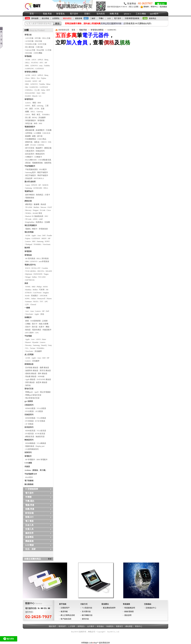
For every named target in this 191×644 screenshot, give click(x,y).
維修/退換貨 (129, 612)
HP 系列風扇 (30, 258)
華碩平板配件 (43, 175)
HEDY (44, 238)
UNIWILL (29, 90)
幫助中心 (154, 7)
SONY (35, 81)
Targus (46, 274)
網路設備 (28, 201)
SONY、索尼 (30, 106)
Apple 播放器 (30, 379)
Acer (27, 311)
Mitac (48, 84)
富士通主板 (30, 47)
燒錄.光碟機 (44, 324)
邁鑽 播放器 (44, 368)
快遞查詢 (110, 626)
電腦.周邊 (47, 14)
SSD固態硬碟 (35, 321)
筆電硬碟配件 (31, 120)
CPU (37, 333)
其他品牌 (29, 178)
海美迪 (28, 385)
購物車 (146, 7)
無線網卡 (39, 148)
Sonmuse (29, 302)
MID (33, 287)
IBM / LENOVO (31, 261)
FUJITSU (35, 63)
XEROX (45, 185)
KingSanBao (30, 222)
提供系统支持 (104, 643)
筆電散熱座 (43, 229)
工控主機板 (141, 14)
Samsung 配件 (31, 172)
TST (41, 302)
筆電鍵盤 (28, 56)
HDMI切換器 (30, 418)
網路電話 (29, 204)
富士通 (28, 118)
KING (27, 299)
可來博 (42, 290)
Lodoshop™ (94, 643)
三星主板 (39, 47)
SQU (39, 93)
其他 (42, 314)
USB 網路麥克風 (45, 160)
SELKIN (49, 271)
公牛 (27, 304)
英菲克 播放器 (45, 371)
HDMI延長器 (30, 431)
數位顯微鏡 (29, 484)
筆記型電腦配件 (31, 225)
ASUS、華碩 (30, 115)
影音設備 (29, 513)
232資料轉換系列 (32, 449)
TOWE (28, 287)
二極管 (93, 18)
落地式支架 (29, 389)
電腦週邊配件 (30, 127)
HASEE (28, 81)
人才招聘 (72, 626)
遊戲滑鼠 (48, 163)
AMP (41, 219)
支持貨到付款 (111, 24)
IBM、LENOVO (31, 66)
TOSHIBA (37, 244)
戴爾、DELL (30, 112)
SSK (50, 142)
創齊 (27, 145)
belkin (34, 277)
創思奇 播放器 (42, 382)
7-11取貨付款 (87, 608)
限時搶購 (35, 18)
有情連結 (100, 626)
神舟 (36, 123)
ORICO (44, 142)
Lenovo (28, 241)
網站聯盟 (129, 626)
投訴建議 (163, 7)
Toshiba (47, 66)
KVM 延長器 (40, 434)
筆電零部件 (29, 99)
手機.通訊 (30, 501)
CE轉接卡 (38, 157)
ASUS (34, 60)
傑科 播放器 (43, 373)
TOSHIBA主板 (31, 44)
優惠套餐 (79, 18)
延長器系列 (30, 154)
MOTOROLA (39, 178)
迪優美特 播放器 (32, 371)
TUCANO (42, 277)
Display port (40, 446)
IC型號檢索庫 (32, 489)
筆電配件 (28, 456)
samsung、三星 (43, 106)
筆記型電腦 (29, 232)
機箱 (48, 327)
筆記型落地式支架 (32, 398)
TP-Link (28, 219)
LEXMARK (38, 188)
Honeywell (41, 299)
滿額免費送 (67, 18)
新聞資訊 (81, 626)
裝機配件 (28, 317)
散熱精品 (40, 195)
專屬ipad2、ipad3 (32, 392)
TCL (27, 348)
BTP (48, 90)
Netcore (43, 207)
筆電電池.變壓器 (31, 72)
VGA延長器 (41, 431)
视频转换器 (30, 446)
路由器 (43, 204)
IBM (39, 103)
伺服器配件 (47, 330)
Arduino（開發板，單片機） (36, 470)
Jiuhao (33, 299)
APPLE (40, 60)
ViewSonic (47, 244)
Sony (50, 345)
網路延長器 (30, 437)
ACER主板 (29, 41)
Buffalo (36, 207)
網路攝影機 (30, 130)
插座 (26, 283)
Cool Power (37, 293)
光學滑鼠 (29, 133)
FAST (50, 207)
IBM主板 (39, 41)
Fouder (49, 235)
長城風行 (35, 296)
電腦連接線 (30, 198)
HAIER (28, 96)
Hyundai (35, 342)
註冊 (136, 7)
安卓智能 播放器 (32, 368)
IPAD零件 (29, 477)
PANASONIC (30, 93)
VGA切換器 (41, 418)
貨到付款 (85, 619)
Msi (27, 87)
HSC (46, 216)
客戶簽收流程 (66, 619)
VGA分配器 (41, 408)
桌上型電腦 (29, 354)
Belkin (35, 290)
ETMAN (28, 293)
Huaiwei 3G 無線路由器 (34, 216)
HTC (41, 63)
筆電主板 (28, 35)
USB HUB (46, 133)
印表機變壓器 (31, 139)
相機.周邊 (114, 14)
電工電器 (29, 521)
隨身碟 (27, 248)
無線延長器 (40, 437)
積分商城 (45, 18)
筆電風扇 (28, 255)
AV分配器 (39, 411)
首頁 (32, 14)
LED (109, 18)
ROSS (45, 287)
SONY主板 (42, 44)
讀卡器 (40, 136)
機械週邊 (29, 541)
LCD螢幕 (37, 133)
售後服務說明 (130, 608)
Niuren (49, 299)
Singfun (46, 293)
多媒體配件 (40, 130)
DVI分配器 (29, 411)
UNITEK (41, 145)
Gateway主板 (30, 50)
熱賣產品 (39, 222)
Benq (46, 60)
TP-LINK (29, 207)
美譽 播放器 (30, 382)
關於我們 (52, 626)
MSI (40, 123)
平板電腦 (28, 336)
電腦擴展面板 (37, 163)
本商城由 (85, 643)
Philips (39, 287)
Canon (28, 185)
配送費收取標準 (109, 608)
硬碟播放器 (29, 364)
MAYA (36, 302)
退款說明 (128, 615)
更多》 (51, 559)
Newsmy (28, 345)
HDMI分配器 (30, 408)
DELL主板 (46, 38)
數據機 (28, 136)
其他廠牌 (42, 118)
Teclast (33, 348)
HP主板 (38, 38)
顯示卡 (35, 324)
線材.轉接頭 (30, 195)
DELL (28, 63)
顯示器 (35, 327)
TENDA (28, 213)
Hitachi (35, 96)
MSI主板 (29, 53)
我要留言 (119, 626)
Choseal (33, 304)
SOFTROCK (30, 280)
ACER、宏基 (39, 109)
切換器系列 (40, 151)
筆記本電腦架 (45, 392)
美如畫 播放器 (31, 376)
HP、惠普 (29, 109)
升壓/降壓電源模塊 (132, 18)
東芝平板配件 (31, 175)
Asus (39, 235)
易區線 (28, 163)
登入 (131, 7)
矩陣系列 (28, 452)
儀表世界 (29, 533)
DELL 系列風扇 (43, 258)
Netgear (36, 210)
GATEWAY (40, 69)
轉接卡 (35, 229)
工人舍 (37, 90)
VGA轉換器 (41, 443)
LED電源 (29, 545)
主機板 (28, 324)
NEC (44, 93)
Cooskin (45, 268)
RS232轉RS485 (31, 160)
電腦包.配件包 (30, 265)
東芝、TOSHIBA (43, 115)
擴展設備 (48, 148)
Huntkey (28, 290)
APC (46, 302)
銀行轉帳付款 (87, 615)
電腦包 (28, 229)
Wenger (28, 277)
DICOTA (41, 271)
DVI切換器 (29, 421)
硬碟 (27, 321)
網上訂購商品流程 (68, 615)
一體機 (27, 308)
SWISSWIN (38, 274)
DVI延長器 (29, 434)
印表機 (49, 130)
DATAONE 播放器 (44, 379)
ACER (28, 60)
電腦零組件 (29, 191)
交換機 (47, 222)
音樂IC (87, 14)
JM (47, 290)
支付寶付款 (86, 612)
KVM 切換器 (40, 421)
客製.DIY (29, 517)
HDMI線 (41, 376)
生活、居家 (30, 549)
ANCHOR (43, 296)
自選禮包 (56, 18)
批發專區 (29, 537)
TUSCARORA (31, 271)
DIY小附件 (29, 333)
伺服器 (27, 467)
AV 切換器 (29, 424)
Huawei (28, 342)
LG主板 (48, 50)
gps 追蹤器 (29, 401)
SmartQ (44, 345)
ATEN (35, 219)
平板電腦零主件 (31, 474)
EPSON (34, 185)
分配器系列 (30, 151)
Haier (44, 339)
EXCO (28, 268)
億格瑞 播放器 (31, 373)
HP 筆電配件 (30, 460)
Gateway (40, 112)
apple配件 (154, 14)
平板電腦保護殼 (31, 169)
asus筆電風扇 (44, 261)
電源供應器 (37, 330)
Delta (43, 90)
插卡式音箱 (30, 148)
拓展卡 (42, 327)
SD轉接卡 (29, 157)
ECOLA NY (36, 268)
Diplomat (29, 274)
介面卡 (47, 195)
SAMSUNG (30, 69)
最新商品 (153, 18)
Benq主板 (40, 50)
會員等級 (64, 612)
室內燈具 (101, 14)
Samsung (29, 188)
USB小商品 (42, 139)
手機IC (101, 18)
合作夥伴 (91, 626)
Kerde (27, 296)
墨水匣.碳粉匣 (30, 182)
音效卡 (28, 327)
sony (41, 66)
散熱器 (28, 330)
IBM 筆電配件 (42, 460)
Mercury (28, 210)
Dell (44, 235)
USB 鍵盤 (28, 463)
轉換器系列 (40, 154)
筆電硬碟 (41, 120)
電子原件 (74, 14)
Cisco (49, 210)
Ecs (38, 78)
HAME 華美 (37, 213)
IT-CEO (33, 145)
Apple (34, 235)
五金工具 (29, 525)
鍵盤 (34, 136)
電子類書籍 (29, 481)
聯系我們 (62, 626)
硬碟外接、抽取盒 (32, 142)
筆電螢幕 (28, 251)
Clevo (27, 78)
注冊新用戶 (65, 608)
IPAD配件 (43, 169)
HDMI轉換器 (30, 443)
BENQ (35, 118)
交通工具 (29, 529)
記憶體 (45, 321)
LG (40, 96)
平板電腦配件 (30, 166)
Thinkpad (29, 244)
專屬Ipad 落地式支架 (33, 395)
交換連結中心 (151, 608)
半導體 (28, 497)
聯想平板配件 (43, 172)
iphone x (128, 14)
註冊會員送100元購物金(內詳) (138, 24)
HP (46, 63)
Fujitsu (44, 78)
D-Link (43, 210)
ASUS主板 (29, 38)
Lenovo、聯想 (31, 103)
